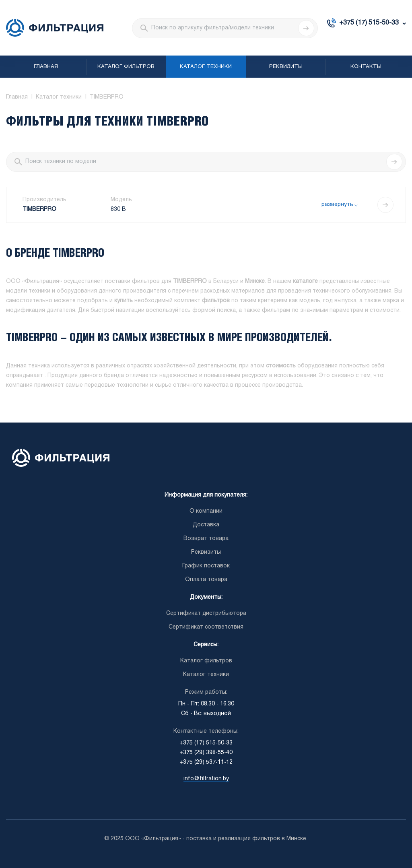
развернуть (337, 205)
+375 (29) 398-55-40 (206, 753)
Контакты (366, 67)
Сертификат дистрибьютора (206, 613)
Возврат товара (206, 539)
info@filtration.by (206, 779)
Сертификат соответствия (206, 627)
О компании (206, 511)
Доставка (206, 525)
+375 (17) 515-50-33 (369, 23)
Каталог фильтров (126, 67)
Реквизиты (286, 67)
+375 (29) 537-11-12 (206, 762)
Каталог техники (206, 67)
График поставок (206, 566)
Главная (46, 67)
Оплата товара (206, 580)
